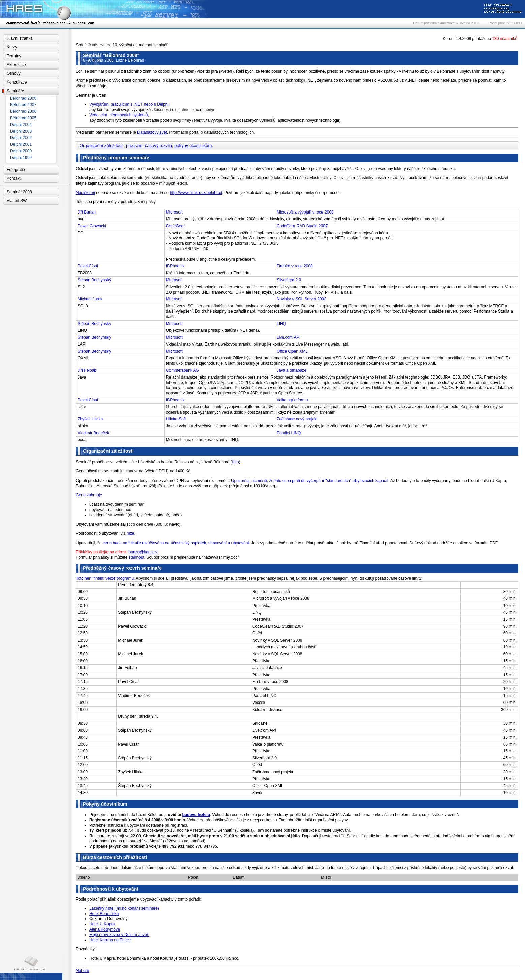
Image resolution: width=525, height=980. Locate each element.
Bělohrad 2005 (23, 118)
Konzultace (17, 82)
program (134, 146)
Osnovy (14, 73)
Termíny (14, 56)
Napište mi (85, 193)
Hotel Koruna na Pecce (110, 940)
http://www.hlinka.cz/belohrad (196, 193)
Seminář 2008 (19, 192)
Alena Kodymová (105, 929)
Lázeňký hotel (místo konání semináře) (124, 908)
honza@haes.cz (143, 552)
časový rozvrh (158, 146)
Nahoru (82, 971)
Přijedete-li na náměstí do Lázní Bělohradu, (136, 815)
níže (131, 533)
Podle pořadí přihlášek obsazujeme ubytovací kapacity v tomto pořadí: (139, 899)
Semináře (15, 91)
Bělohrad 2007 (23, 105)
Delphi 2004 (21, 125)
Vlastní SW (17, 201)
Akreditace (16, 65)
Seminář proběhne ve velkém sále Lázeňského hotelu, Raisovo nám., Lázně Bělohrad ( (154, 462)
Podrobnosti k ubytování (111, 889)
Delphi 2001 (21, 144)
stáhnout (136, 557)
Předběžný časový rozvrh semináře (122, 568)
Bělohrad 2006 (23, 111)
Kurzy (12, 47)
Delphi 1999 (21, 158)
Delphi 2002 (21, 138)
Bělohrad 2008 (23, 98)
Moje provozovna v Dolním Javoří (119, 935)
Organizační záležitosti (102, 146)
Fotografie (16, 170)
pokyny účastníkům (193, 146)
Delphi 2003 (21, 131)
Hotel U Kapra (102, 924)
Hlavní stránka (20, 38)
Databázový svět (152, 132)
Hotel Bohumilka (104, 914)
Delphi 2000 (21, 151)
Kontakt (14, 178)
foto (236, 462)
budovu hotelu (196, 815)
